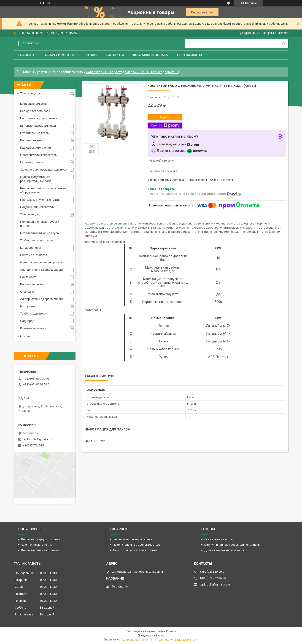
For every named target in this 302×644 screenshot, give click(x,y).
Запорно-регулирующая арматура (44, 170)
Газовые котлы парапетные (132, 539)
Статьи (25, 336)
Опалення (27, 292)
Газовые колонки (32, 162)
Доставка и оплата (150, 55)
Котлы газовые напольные (40, 550)
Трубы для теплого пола (37, 240)
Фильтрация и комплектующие (41, 262)
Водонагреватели (32, 140)
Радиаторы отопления (35, 148)
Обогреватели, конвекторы (39, 155)
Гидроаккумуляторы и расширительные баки (36, 179)
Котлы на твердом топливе (41, 539)
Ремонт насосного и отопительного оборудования (44, 190)
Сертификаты (190, 55)
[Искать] (284, 43)
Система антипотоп (34, 255)
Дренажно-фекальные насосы (226, 550)
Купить (165, 117)
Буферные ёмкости (33, 104)
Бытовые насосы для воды (39, 126)
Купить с (165, 126)
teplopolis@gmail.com (38, 439)
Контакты (115, 55)
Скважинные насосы (219, 539)
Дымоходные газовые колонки (135, 550)
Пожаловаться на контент (138, 640)
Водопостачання (31, 284)
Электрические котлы (37, 545)
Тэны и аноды (30, 214)
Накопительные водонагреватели (137, 545)
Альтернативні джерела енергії (41, 270)
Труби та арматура (33, 314)
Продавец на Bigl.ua (151, 636)
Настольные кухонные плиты (40, 200)
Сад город (27, 321)
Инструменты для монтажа (39, 118)
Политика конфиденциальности (178, 640)
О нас (91, 55)
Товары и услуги (58, 55)
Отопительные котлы (35, 133)
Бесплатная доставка (162, 171)
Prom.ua (171, 631)
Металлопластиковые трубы (40, 233)
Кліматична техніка (33, 328)
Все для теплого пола (67, 72)
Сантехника (28, 277)
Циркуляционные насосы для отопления (233, 545)
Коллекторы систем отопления (107, 223)
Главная (26, 55)
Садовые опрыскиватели (37, 207)
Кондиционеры (30, 248)
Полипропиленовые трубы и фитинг (40, 224)
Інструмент (28, 306)
